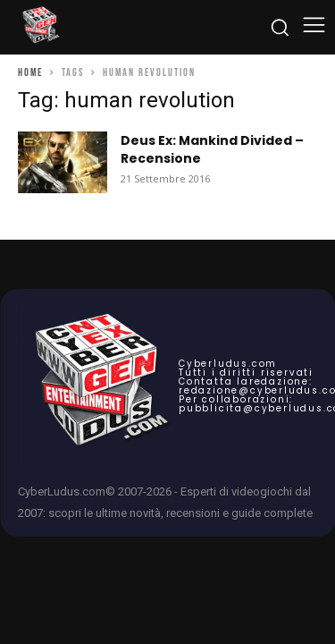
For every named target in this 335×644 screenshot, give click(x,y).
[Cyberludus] (40, 27)
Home (30, 73)
